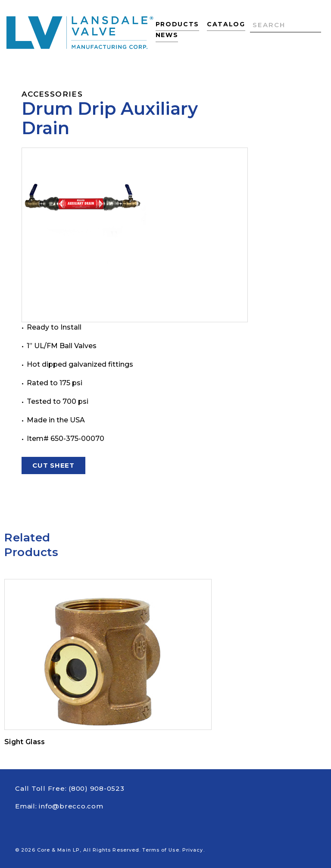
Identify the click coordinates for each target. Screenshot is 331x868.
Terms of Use (161, 850)
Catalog (226, 24)
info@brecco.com (71, 806)
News (167, 35)
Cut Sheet (53, 467)
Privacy (193, 850)
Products (177, 24)
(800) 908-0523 (97, 788)
